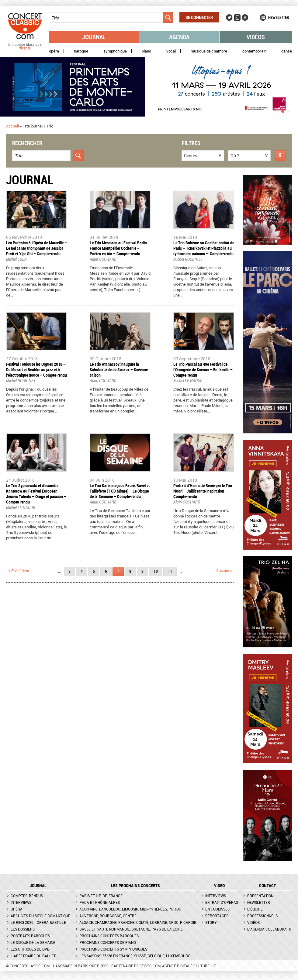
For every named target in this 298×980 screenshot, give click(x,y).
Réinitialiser (280, 156)
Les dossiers (23, 929)
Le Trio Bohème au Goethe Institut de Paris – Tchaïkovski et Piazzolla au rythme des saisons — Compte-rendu (204, 248)
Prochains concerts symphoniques (113, 949)
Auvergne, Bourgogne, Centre (108, 916)
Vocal (171, 51)
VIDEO (219, 886)
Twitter (229, 18)
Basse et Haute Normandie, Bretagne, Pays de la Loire (131, 929)
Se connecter (199, 17)
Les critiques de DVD (30, 949)
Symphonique (115, 51)
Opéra (54, 51)
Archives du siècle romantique (40, 916)
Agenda (179, 37)
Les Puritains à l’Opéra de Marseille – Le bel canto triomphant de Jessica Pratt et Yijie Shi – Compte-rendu (36, 248)
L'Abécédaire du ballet (33, 956)
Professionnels (262, 916)
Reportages (217, 916)
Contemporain (254, 51)
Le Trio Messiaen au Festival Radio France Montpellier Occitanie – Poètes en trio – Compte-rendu (118, 248)
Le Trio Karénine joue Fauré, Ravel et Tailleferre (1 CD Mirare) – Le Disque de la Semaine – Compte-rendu (120, 491)
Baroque (81, 51)
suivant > (224, 571)
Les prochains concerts (135, 886)
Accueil (12, 126)
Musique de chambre (209, 51)
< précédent (19, 571)
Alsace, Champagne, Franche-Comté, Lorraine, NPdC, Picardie (138, 922)
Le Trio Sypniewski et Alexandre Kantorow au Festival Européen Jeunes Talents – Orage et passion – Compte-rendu (36, 494)
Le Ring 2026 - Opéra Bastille (38, 922)
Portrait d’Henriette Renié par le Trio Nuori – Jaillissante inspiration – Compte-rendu (203, 491)
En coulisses (217, 909)
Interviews (21, 902)
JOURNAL (38, 886)
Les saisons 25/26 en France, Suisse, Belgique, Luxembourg (135, 956)
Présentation (260, 896)
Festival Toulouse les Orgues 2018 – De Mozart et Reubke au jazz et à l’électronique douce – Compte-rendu (36, 370)
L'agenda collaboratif (270, 929)
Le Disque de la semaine (33, 942)
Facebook (245, 18)
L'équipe (255, 909)
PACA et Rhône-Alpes (100, 902)
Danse (287, 51)
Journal (94, 37)
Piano (146, 51)
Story (211, 922)
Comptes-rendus (27, 896)
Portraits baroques (30, 936)
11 (170, 571)
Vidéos (256, 37)
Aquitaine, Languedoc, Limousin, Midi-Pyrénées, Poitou (130, 909)
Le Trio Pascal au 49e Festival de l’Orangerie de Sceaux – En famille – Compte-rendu (203, 370)
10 (156, 571)
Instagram (237, 18)
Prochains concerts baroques (109, 936)
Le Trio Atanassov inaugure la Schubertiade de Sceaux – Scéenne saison (119, 370)
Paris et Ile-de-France (101, 896)
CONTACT (267, 886)
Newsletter (279, 17)
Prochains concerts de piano (108, 942)
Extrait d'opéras (222, 902)
